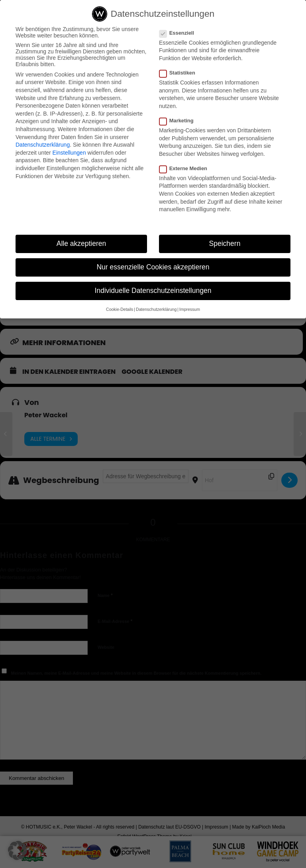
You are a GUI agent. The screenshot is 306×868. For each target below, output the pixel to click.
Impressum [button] (190, 309)
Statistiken (180, 73)
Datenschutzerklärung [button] (156, 309)
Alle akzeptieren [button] (81, 244)
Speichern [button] (225, 244)
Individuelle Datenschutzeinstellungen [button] (153, 291)
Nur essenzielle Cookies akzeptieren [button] (153, 267)
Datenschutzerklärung (43, 145)
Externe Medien (186, 168)
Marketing (180, 121)
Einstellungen (69, 153)
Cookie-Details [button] (120, 309)
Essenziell (180, 33)
